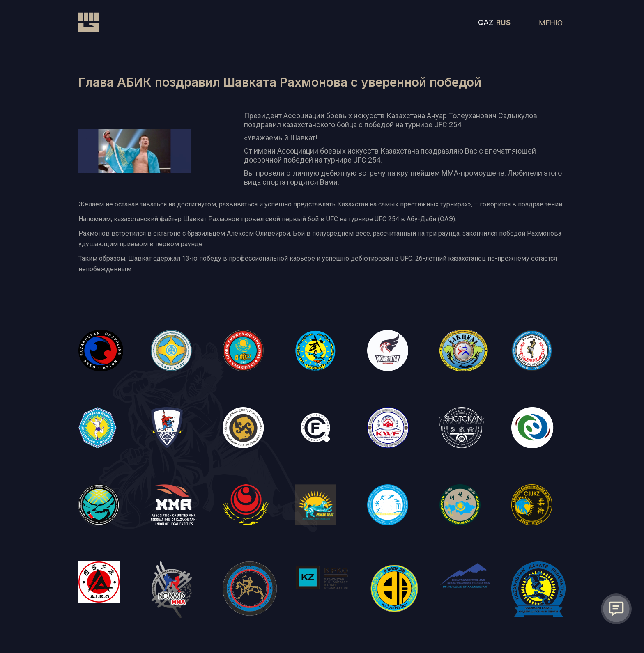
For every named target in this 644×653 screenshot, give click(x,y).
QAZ (486, 22)
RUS (503, 22)
